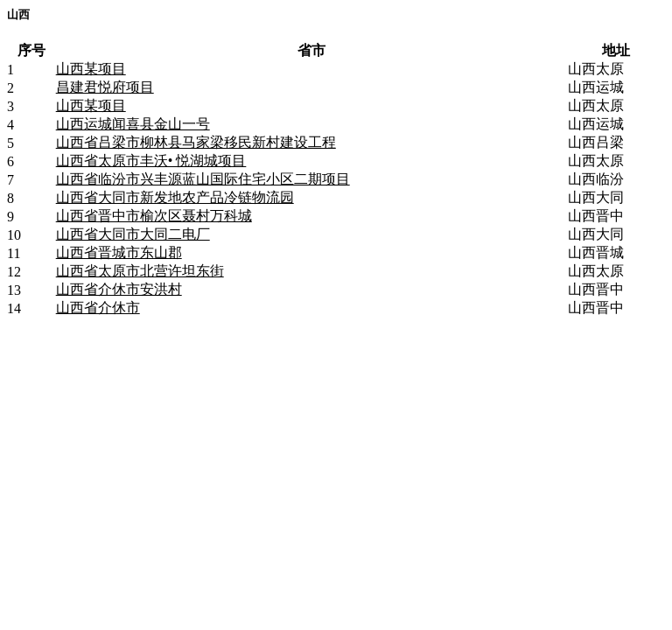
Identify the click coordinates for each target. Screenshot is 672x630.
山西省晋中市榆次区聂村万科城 (154, 216)
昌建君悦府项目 (105, 87)
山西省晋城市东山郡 (119, 252)
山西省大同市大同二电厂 (133, 234)
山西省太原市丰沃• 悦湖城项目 (151, 161)
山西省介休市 (98, 308)
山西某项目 (91, 69)
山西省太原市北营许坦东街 (140, 271)
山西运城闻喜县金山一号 (133, 124)
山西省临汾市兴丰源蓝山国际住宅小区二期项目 (203, 179)
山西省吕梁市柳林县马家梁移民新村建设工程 (196, 142)
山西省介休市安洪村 (119, 289)
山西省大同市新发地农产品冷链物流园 (175, 197)
